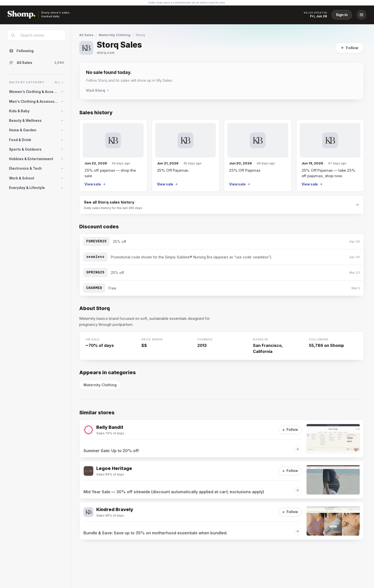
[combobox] (40, 35)
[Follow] (349, 48)
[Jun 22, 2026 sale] (113, 156)
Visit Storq (98, 90)
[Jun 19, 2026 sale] (330, 156)
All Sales (86, 35)
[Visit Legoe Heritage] (88, 471)
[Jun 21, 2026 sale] (186, 156)
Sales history (96, 113)
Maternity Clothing (115, 35)
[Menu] (361, 15)
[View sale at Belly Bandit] (222, 439)
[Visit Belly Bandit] (88, 430)
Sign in (342, 15)
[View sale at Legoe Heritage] (222, 480)
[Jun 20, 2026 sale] (258, 156)
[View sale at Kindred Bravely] (222, 521)
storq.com (106, 53)
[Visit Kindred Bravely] (88, 512)
